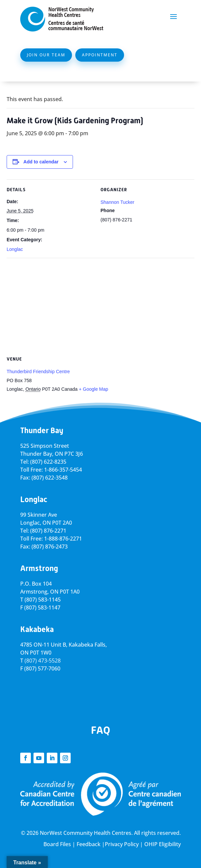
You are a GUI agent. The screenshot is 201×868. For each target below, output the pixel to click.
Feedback (89, 844)
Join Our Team (46, 55)
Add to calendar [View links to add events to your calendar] (41, 162)
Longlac (15, 249)
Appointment (100, 55)
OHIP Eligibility (163, 844)
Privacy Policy (122, 844)
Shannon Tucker (117, 202)
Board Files (57, 844)
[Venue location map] (100, 306)
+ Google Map (94, 389)
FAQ (100, 730)
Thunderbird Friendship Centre (38, 372)
